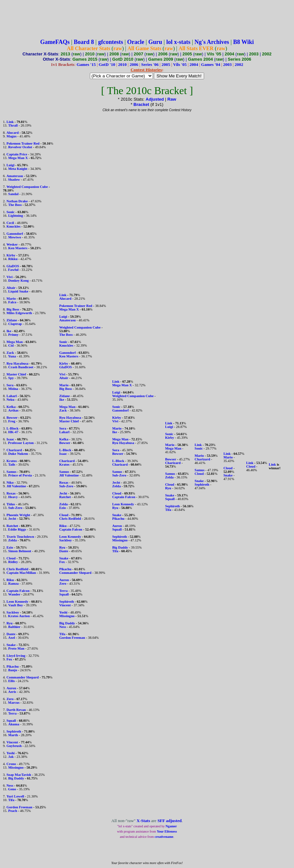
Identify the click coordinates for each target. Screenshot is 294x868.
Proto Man (16, 648)
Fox (9, 659)
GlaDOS (13, 266)
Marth (13, 735)
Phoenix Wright (18, 515)
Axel (12, 638)
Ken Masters (18, 248)
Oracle (136, 42)
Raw (172, 99)
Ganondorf (15, 234)
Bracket (141, 104)
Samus (11, 472)
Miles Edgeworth (19, 313)
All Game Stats (145, 48)
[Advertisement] (147, 17)
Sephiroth (14, 731)
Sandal (13, 194)
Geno (12, 789)
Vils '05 (214, 54)
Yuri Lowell (15, 796)
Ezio (10, 547)
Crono (11, 764)
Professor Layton (21, 443)
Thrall (13, 125)
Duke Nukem (18, 454)
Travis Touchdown (20, 537)
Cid (11, 345)
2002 (267, 54)
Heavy (13, 497)
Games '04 (211, 64)
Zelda (12, 540)
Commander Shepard (23, 677)
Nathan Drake (17, 201)
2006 (163, 54)
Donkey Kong (18, 281)
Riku (10, 580)
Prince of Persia (20, 475)
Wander (14, 594)
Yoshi (11, 753)
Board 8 (84, 42)
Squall (11, 721)
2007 (139, 54)
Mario (11, 299)
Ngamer (171, 826)
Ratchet (12, 526)
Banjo (13, 670)
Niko (10, 483)
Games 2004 (200, 59)
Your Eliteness (167, 831)
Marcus (14, 703)
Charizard (14, 450)
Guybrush (14, 746)
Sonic (11, 212)
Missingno (16, 767)
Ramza (13, 584)
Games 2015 (85, 59)
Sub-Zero (15, 508)
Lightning (16, 216)
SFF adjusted (170, 821)
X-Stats (143, 821)
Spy (11, 378)
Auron (11, 688)
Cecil (10, 223)
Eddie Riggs (17, 529)
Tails (12, 464)
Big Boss (13, 309)
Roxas (11, 493)
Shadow (14, 180)
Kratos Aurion (19, 616)
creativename (164, 837)
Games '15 (86, 64)
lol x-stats (178, 42)
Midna (13, 389)
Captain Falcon (18, 591)
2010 (90, 54)
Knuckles (14, 226)
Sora (10, 385)
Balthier (14, 627)
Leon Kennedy (18, 602)
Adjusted (155, 99)
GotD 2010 (123, 59)
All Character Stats (89, 48)
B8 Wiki (244, 42)
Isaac (10, 439)
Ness (10, 786)
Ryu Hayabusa (18, 363)
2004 (230, 54)
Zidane (12, 320)
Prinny (13, 335)
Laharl (12, 396)
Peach (13, 811)
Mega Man (15, 342)
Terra (12, 713)
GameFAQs (55, 42)
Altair (11, 288)
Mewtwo (15, 237)
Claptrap (15, 324)
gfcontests (111, 42)
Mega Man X (18, 158)
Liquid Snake (18, 291)
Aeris (12, 692)
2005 (187, 54)
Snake (11, 645)
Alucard (13, 133)
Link (10, 122)
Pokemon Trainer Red (23, 143)
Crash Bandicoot (21, 367)
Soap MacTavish (19, 775)
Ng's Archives (212, 42)
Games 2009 (161, 59)
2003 (254, 54)
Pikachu (13, 666)
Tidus (11, 504)
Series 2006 (240, 59)
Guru (155, 42)
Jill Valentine (16, 486)
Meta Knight (18, 169)
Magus (12, 136)
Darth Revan (16, 710)
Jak (11, 757)
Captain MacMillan (21, 573)
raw (118, 48)
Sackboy (13, 612)
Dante (11, 634)
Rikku (13, 259)
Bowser (12, 418)
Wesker (12, 244)
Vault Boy (16, 605)
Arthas (13, 410)
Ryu (10, 623)
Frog (12, 421)
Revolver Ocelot (20, 147)
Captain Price (17, 154)
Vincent (12, 742)
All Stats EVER (196, 48)
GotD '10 (107, 64)
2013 (65, 54)
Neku (10, 400)
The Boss (15, 205)
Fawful (13, 270)
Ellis (11, 681)
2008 (114, 54)
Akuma (14, 724)
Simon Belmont (20, 551)
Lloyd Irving (16, 656)
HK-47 (13, 432)
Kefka (11, 407)
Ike (9, 331)
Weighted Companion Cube (27, 187)
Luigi (10, 165)
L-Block (13, 428)
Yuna (12, 356)
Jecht (12, 519)
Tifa (11, 800)
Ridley (13, 562)
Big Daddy (16, 778)
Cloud (11, 558)
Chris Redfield (18, 569)
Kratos (12, 461)
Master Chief (16, 374)
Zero (10, 699)
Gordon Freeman (20, 807)
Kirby (11, 255)
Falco (12, 302)
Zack (10, 353)
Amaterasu (15, 176)
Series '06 (150, 64)
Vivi (10, 277)
